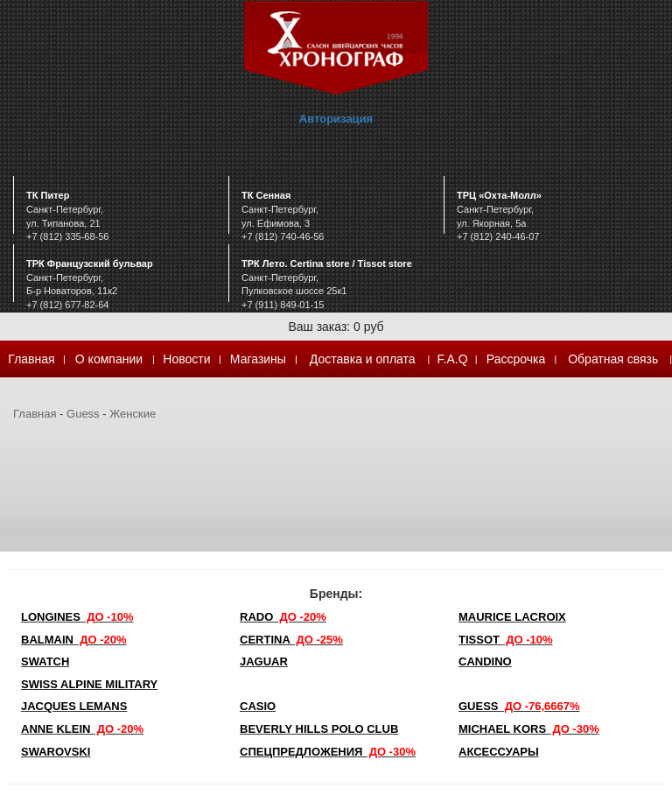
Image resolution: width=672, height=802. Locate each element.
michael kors (529, 729)
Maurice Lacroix (512, 617)
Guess (83, 414)
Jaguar (264, 661)
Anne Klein (82, 729)
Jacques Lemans (74, 706)
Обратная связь (613, 359)
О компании (109, 359)
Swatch (45, 661)
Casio (258, 706)
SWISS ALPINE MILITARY (89, 684)
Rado (283, 617)
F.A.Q (453, 359)
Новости (186, 359)
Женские (133, 414)
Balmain (74, 640)
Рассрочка (516, 359)
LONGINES (77, 617)
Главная (31, 359)
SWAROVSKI (56, 752)
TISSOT (506, 640)
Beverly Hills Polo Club (319, 729)
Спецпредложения (328, 752)
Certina (291, 640)
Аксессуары (499, 752)
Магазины (258, 359)
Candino (485, 661)
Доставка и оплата (363, 359)
